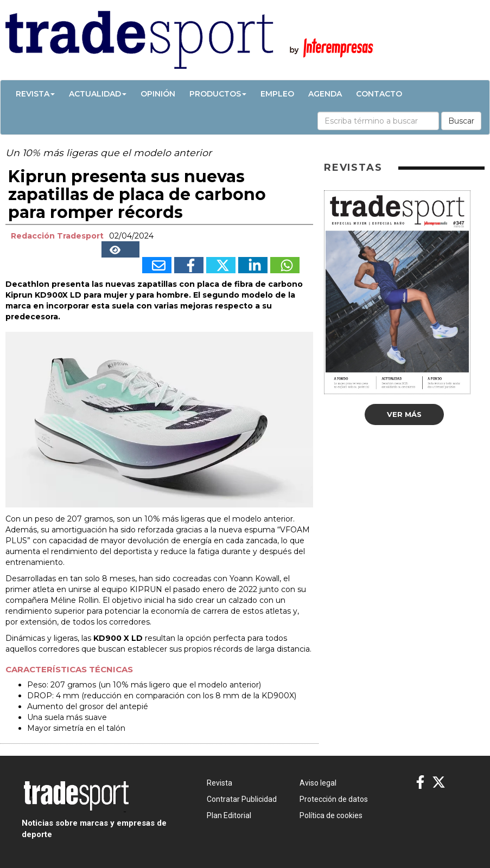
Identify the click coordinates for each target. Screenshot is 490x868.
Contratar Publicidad (242, 799)
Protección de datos (334, 799)
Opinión (158, 94)
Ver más (404, 414)
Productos (218, 94)
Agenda (325, 94)
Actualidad (98, 94)
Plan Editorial (229, 815)
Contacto (379, 94)
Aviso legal (318, 783)
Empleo (277, 94)
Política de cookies (331, 815)
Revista (35, 94)
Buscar (461, 121)
